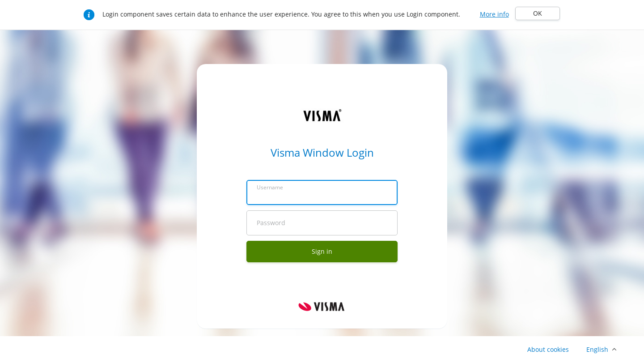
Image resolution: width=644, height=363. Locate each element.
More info (494, 14)
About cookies (548, 349)
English (597, 349)
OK (538, 13)
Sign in (322, 251)
